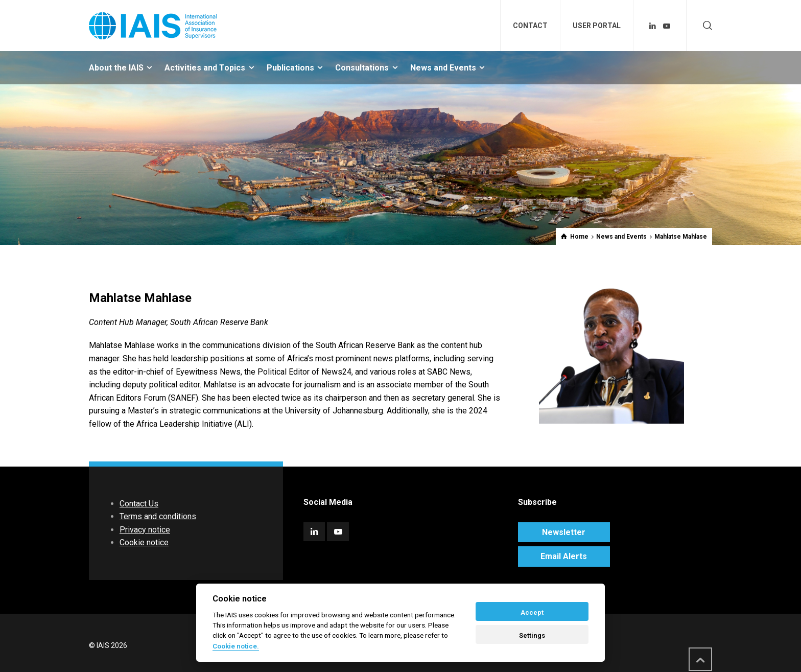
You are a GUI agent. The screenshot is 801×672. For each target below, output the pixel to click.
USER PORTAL (597, 26)
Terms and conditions (158, 516)
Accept (532, 612)
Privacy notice (145, 530)
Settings (532, 635)
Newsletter (564, 532)
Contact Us (139, 504)
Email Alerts (564, 556)
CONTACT (530, 26)
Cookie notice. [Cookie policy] (236, 646)
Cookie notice (144, 542)
